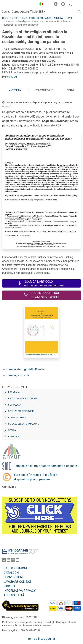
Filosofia (13, 437)
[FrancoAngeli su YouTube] (17, 561)
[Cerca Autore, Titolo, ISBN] (43, 12)
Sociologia (15, 405)
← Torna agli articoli (16, 375)
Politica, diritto (18, 418)
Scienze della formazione (23, 424)
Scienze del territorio (21, 411)
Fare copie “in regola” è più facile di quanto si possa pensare (36, 477)
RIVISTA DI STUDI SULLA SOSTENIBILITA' (42, 18)
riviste (15, 18)
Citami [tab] (70, 90)
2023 (69, 18)
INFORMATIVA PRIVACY (20, 591)
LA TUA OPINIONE (16, 568)
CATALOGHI (12, 573)
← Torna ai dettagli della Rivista (23, 369)
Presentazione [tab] (44, 90)
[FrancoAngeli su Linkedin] (9, 561)
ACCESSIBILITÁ (14, 595)
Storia (12, 430)
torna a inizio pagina (41, 639)
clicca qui (12, 77)
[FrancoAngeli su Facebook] (4, 561)
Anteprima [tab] (15, 90)
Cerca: (6, 11)
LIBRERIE (10, 586)
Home (5, 18)
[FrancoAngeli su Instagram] (13, 561)
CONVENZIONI (13, 577)
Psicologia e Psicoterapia (23, 399)
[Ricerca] (79, 12)
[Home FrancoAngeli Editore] (15, 4)
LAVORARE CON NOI (17, 582)
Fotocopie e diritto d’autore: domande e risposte (45, 466)
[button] (40, 4)
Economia (14, 392)
